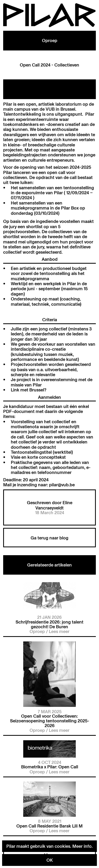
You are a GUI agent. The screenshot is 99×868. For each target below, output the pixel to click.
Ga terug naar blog (49, 538)
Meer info (82, 846)
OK (50, 860)
